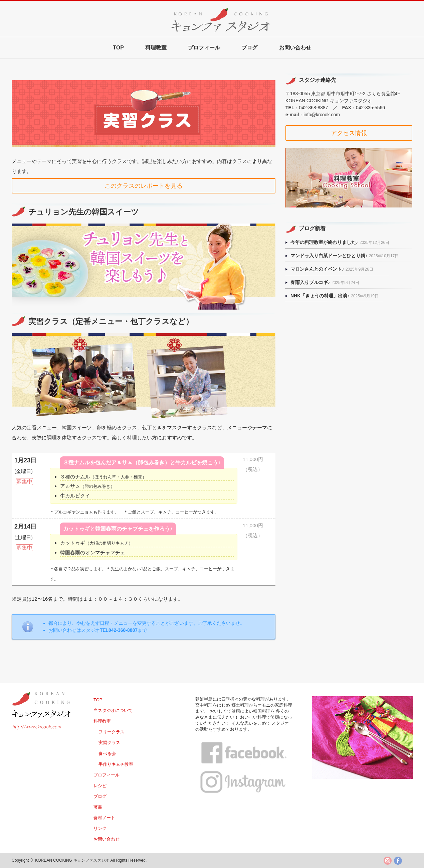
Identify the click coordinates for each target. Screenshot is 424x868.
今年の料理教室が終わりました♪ (324, 242)
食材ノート (104, 818)
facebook (398, 861)
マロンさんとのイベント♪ (317, 269)
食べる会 (107, 754)
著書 (98, 807)
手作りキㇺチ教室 (116, 764)
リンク (100, 828)
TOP (118, 48)
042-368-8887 (313, 108)
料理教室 (156, 48)
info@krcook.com (322, 115)
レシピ (100, 786)
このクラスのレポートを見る (144, 186)
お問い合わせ (295, 48)
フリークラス (112, 732)
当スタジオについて (113, 710)
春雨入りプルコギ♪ (310, 282)
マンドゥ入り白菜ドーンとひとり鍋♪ (329, 256)
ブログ (249, 48)
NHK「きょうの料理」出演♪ (320, 296)
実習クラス (109, 743)
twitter (388, 861)
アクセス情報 (349, 133)
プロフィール (204, 48)
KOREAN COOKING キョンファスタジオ (72, 860)
